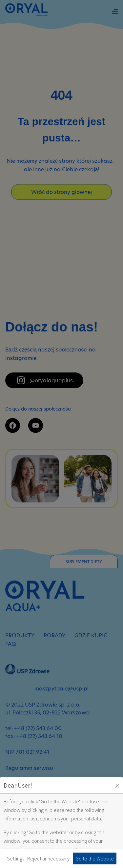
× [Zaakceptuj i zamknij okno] (117, 785)
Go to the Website (95, 858)
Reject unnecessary (48, 858)
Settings (16, 858)
